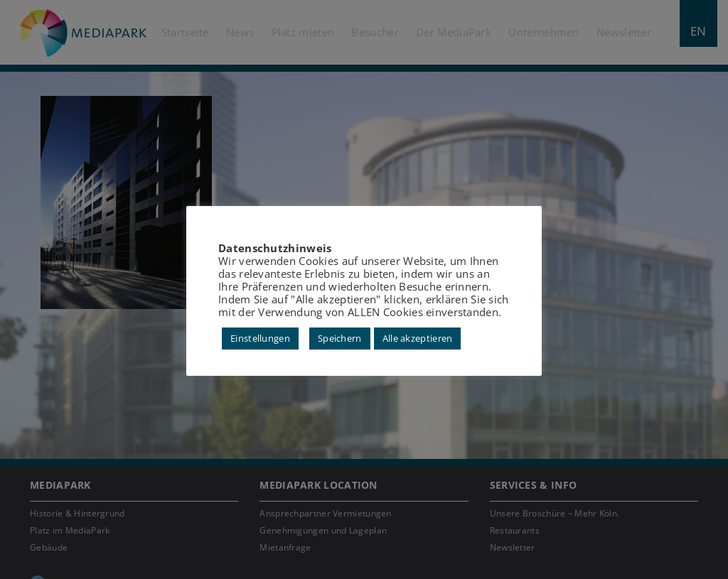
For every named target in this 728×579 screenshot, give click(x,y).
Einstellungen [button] (260, 338)
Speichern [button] (340, 338)
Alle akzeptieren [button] (418, 338)
